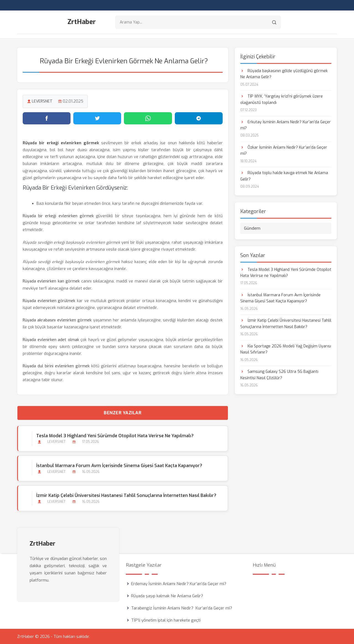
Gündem (252, 228)
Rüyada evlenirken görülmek (49, 301)
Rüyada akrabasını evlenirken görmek (57, 320)
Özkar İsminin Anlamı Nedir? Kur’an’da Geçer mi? (284, 150)
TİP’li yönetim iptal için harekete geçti (166, 620)
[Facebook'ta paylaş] (47, 118)
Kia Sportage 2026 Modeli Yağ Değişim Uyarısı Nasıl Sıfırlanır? (286, 349)
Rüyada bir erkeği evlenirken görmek (58, 216)
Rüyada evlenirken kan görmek (51, 281)
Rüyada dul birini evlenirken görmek (56, 366)
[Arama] (274, 22)
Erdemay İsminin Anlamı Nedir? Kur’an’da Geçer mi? (179, 583)
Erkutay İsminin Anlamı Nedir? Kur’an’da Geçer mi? (286, 125)
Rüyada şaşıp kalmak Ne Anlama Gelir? (167, 596)
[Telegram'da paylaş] (199, 118)
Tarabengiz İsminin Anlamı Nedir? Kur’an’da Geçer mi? (182, 608)
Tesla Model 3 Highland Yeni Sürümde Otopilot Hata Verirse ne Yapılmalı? (115, 435)
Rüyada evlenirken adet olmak (51, 340)
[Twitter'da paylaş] (97, 118)
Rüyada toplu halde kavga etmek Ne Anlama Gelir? (284, 176)
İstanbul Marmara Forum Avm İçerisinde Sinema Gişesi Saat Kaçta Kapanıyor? (119, 465)
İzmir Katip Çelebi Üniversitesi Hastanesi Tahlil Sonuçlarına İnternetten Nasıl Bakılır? (126, 495)
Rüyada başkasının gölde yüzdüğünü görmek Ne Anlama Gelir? (284, 74)
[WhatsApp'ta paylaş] (148, 118)
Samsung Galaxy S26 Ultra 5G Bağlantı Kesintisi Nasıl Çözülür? (279, 374)
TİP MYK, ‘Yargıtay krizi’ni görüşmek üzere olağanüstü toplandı (282, 99)
